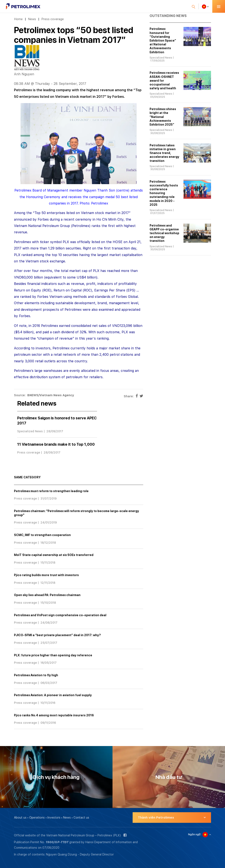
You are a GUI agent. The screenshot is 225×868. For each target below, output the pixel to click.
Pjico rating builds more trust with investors (46, 575)
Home (18, 19)
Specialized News (30, 431)
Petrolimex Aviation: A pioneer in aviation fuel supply (53, 695)
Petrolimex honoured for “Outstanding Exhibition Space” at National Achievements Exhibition (163, 40)
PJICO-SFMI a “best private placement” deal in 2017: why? (57, 635)
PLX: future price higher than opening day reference (53, 655)
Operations (37, 818)
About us (20, 818)
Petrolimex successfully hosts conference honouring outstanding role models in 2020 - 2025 (164, 193)
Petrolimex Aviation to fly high (36, 675)
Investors (54, 818)
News (32, 19)
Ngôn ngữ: (195, 834)
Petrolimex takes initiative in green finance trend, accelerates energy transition (164, 153)
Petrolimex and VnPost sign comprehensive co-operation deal (60, 615)
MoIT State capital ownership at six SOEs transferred (54, 555)
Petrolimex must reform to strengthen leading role (51, 491)
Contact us (81, 818)
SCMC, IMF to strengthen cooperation (42, 535)
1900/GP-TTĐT (57, 842)
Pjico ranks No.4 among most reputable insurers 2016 (54, 715)
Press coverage (53, 19)
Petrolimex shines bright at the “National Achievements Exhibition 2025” (163, 117)
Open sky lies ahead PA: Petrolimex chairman (47, 595)
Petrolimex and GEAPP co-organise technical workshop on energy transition (164, 233)
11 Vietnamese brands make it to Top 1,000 (56, 444)
